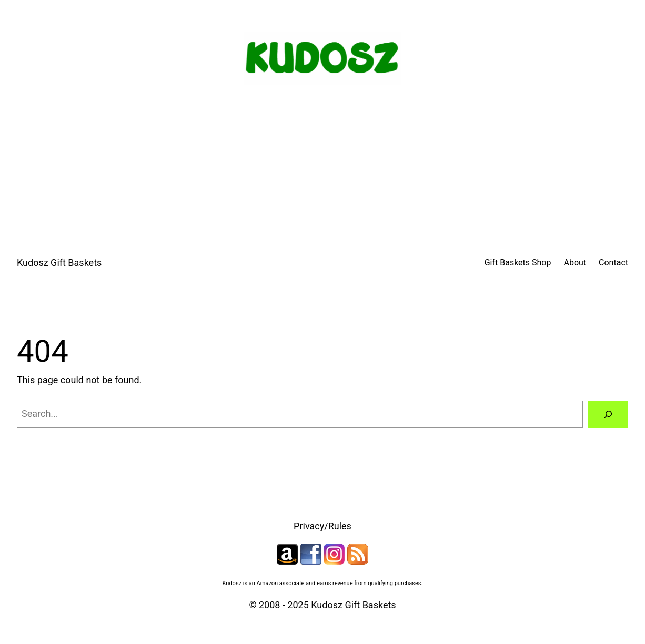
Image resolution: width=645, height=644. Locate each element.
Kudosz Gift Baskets (59, 263)
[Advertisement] (323, 173)
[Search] (608, 414)
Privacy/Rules (323, 526)
